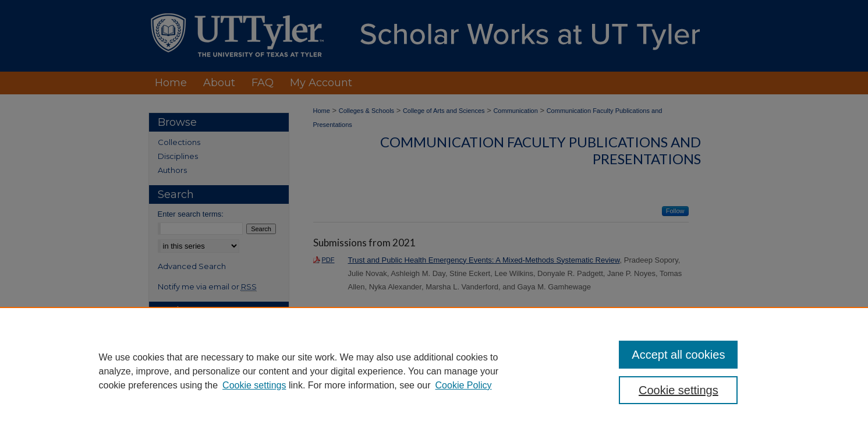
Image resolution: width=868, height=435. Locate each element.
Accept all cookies (678, 355)
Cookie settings (254, 385)
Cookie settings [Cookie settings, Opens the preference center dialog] (679, 390)
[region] (434, 371)
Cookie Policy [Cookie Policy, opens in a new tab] (464, 385)
